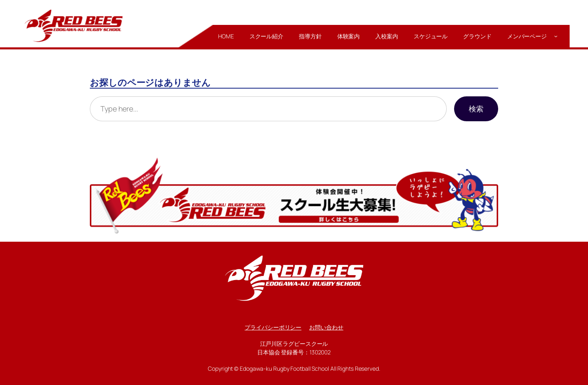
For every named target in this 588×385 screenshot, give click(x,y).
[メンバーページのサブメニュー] (556, 36)
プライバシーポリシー (273, 327)
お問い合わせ (326, 327)
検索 (476, 109)
